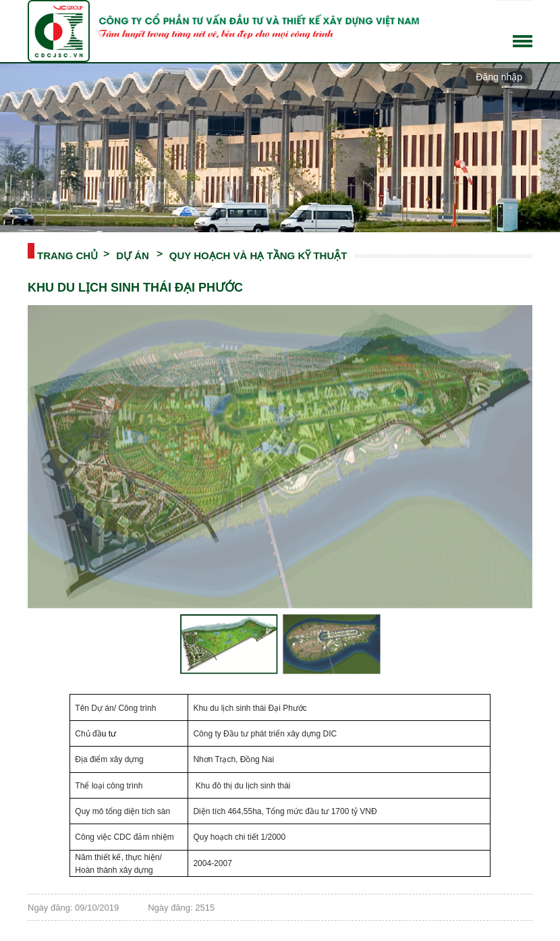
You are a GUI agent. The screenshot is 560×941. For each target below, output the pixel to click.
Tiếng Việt (504, 20)
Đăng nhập (499, 77)
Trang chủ (67, 254)
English (524, 20)
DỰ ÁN (133, 254)
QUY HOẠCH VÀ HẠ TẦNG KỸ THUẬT (258, 254)
